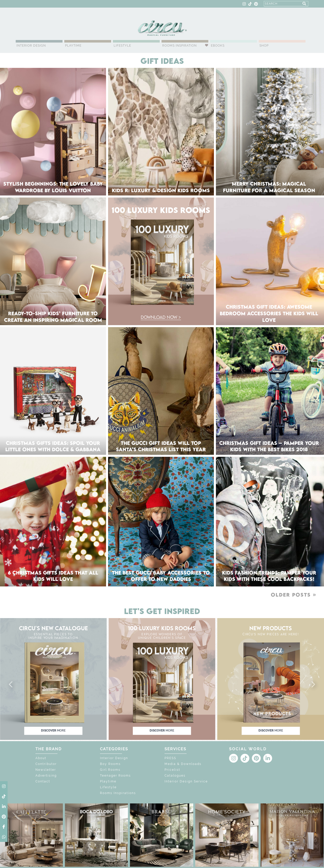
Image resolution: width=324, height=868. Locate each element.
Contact (43, 781)
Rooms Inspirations (118, 793)
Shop (264, 46)
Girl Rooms (110, 770)
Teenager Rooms (115, 776)
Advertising (46, 776)
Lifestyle (122, 46)
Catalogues (175, 776)
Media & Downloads (183, 764)
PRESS (170, 758)
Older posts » (294, 595)
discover (53, 731)
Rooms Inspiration (179, 46)
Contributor (46, 764)
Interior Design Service (186, 781)
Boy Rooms (110, 764)
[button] (11, 685)
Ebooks (218, 46)
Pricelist (172, 770)
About (41, 758)
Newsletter (46, 770)
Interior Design (31, 46)
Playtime (73, 46)
